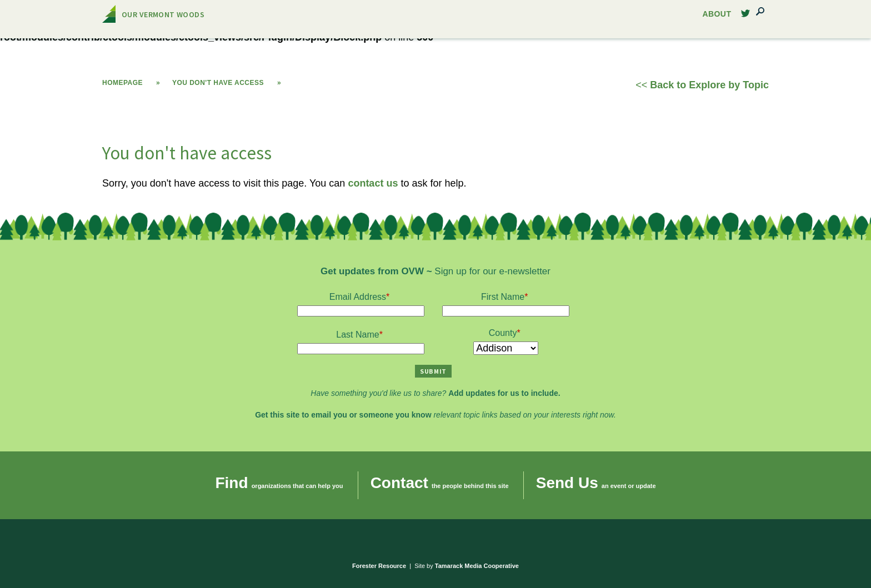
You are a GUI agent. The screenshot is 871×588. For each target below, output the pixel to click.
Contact (399, 483)
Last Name (357, 335)
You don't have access (218, 83)
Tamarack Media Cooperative (477, 566)
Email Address (358, 297)
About (717, 14)
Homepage (122, 83)
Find (231, 483)
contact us (373, 183)
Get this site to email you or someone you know (343, 415)
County (503, 333)
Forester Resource (379, 566)
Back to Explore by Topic (709, 85)
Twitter (745, 16)
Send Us (567, 483)
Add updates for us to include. (504, 393)
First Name (503, 297)
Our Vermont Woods (163, 14)
